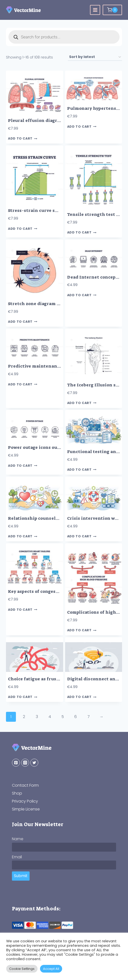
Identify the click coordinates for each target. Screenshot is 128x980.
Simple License (26, 809)
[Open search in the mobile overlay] (64, 37)
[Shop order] (95, 57)
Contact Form (25, 785)
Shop (17, 793)
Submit (21, 876)
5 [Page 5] (63, 717)
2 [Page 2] (24, 717)
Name (18, 839)
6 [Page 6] (76, 717)
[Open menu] (95, 10)
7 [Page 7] (89, 717)
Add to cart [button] (23, 139)
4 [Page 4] (50, 717)
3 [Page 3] (37, 717)
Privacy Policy (25, 801)
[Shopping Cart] (112, 10)
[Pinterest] (16, 763)
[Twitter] (34, 763)
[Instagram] (25, 763)
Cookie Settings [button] (22, 969)
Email (17, 857)
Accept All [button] (51, 969)
